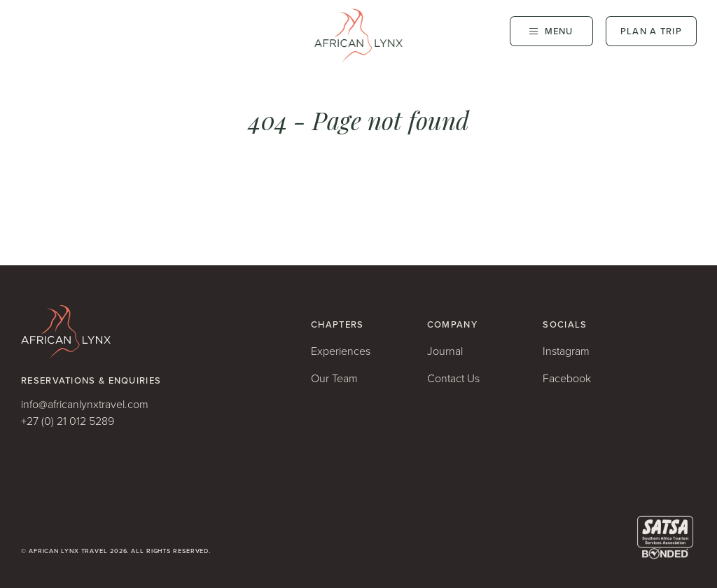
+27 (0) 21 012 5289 (68, 421)
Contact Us (453, 378)
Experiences (341, 351)
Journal (445, 351)
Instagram (566, 351)
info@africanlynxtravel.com (85, 404)
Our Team (334, 378)
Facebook (567, 378)
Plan (651, 31)
